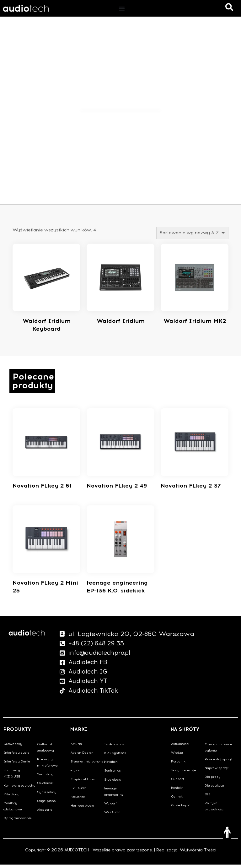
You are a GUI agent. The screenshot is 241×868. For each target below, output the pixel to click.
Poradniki (179, 765)
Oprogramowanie (18, 821)
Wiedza (177, 756)
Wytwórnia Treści (198, 853)
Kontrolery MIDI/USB (12, 777)
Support (177, 782)
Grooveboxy (13, 747)
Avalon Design (82, 756)
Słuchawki (45, 786)
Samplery (45, 778)
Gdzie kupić (180, 809)
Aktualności (180, 747)
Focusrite (78, 800)
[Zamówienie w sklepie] (192, 233)
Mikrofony (11, 798)
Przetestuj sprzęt (218, 763)
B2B (207, 798)
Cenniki (177, 800)
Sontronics (112, 774)
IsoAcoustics (114, 748)
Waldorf (110, 807)
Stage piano (46, 804)
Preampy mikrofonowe (47, 766)
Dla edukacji (214, 789)
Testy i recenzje (184, 774)
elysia (75, 774)
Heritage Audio (82, 809)
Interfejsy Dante (17, 765)
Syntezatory (47, 796)
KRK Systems (115, 756)
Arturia (76, 747)
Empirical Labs (83, 783)
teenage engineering (114, 795)
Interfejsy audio (16, 756)
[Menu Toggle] (122, 8)
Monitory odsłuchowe (13, 810)
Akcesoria (45, 813)
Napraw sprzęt (217, 771)
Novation (111, 765)
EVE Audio (78, 791)
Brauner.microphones (87, 765)
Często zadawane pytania (218, 751)
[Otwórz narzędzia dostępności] (227, 832)
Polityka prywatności (214, 810)
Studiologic (112, 783)
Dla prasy (213, 780)
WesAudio (112, 816)
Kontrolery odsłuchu (19, 789)
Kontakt (177, 791)
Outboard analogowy (46, 751)
